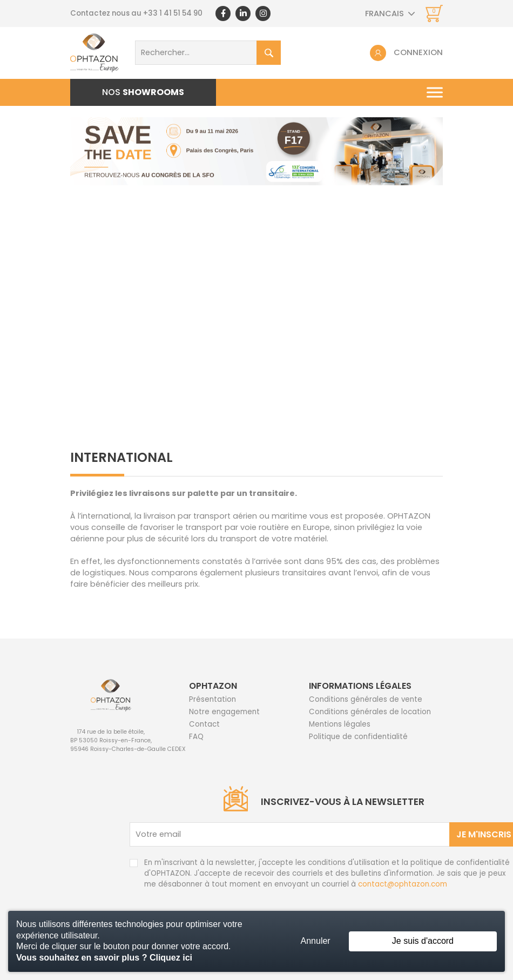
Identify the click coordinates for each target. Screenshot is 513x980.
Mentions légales (340, 724)
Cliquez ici (171, 958)
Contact (204, 724)
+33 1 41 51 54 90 (173, 13)
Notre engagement (224, 712)
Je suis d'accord (423, 941)
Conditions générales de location (370, 712)
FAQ (196, 737)
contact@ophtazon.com (403, 884)
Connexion (418, 52)
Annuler (316, 941)
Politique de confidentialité (358, 737)
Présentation (212, 699)
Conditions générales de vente (366, 699)
